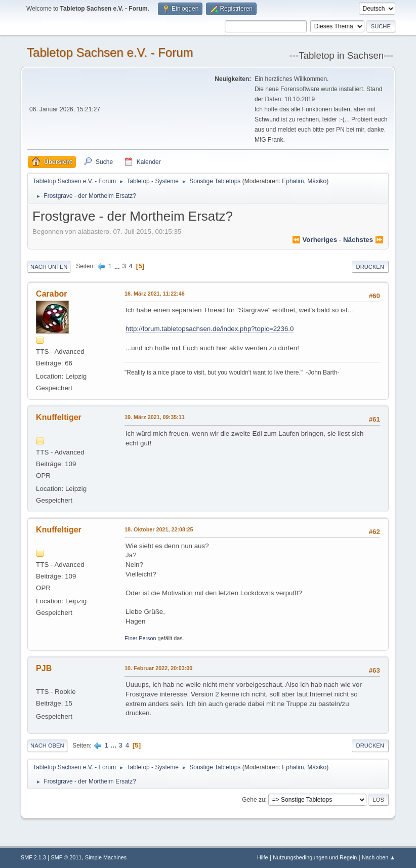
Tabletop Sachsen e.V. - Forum (110, 52)
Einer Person (140, 638)
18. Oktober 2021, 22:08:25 (159, 529)
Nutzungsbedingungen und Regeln (315, 857)
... (118, 266)
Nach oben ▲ (379, 857)
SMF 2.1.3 (33, 857)
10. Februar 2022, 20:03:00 (158, 668)
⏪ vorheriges (315, 240)
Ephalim (293, 181)
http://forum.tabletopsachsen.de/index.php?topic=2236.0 (210, 329)
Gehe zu (253, 800)
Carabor (51, 294)
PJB (44, 668)
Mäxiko (317, 181)
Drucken (370, 267)
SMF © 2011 (67, 857)
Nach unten (49, 267)
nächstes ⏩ (363, 240)
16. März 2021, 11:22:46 (155, 294)
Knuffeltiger (59, 417)
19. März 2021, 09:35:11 (155, 417)
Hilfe (263, 857)
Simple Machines (106, 857)
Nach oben (47, 746)
